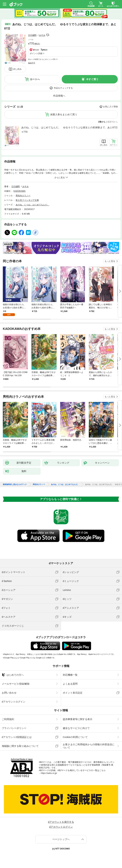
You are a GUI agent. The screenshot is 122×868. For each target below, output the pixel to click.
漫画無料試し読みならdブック (15, 484)
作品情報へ (59, 96)
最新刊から (113, 122)
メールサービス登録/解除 (16, 684)
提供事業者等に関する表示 (78, 719)
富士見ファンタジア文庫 (27, 200)
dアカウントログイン (14, 702)
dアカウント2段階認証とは (17, 737)
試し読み (17, 69)
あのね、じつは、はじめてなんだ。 (33, 205)
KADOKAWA (20, 191)
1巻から (102, 122)
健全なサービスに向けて (76, 728)
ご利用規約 (8, 719)
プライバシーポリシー (14, 728)
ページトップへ (61, 839)
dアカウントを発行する (61, 822)
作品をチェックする (63, 88)
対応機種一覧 (70, 675)
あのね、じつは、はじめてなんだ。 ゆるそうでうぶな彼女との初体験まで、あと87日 (69, 127)
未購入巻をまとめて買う (64, 114)
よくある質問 (70, 684)
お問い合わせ (9, 693)
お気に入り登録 (110, 107)
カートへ (35, 79)
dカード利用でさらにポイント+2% (42, 59)
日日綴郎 (32, 35)
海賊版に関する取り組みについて (20, 746)
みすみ (42, 35)
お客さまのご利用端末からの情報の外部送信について (89, 746)
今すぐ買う (92, 79)
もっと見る (110, 261)
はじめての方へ (13, 675)
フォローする (48, 35)
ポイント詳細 (36, 53)
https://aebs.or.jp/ (49, 773)
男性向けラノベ (23, 196)
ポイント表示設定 (73, 693)
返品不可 (32, 63)
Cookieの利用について (75, 737)
